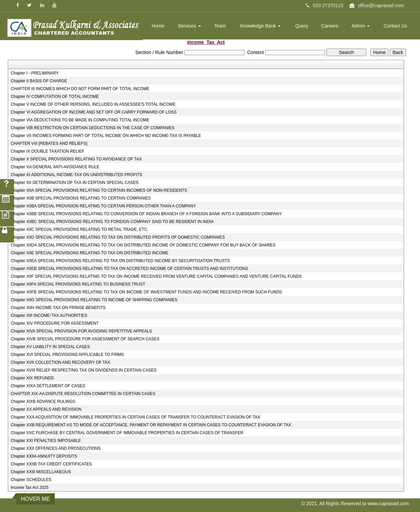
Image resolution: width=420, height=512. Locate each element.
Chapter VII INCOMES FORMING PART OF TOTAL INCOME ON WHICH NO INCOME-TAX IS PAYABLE (106, 136)
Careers (330, 26)
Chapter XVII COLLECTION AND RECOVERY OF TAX (60, 362)
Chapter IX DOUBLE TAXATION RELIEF (47, 151)
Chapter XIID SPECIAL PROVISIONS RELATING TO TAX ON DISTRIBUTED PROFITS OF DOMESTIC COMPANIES (118, 237)
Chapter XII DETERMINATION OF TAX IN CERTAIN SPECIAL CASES (74, 183)
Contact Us (395, 26)
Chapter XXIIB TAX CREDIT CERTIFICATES (51, 464)
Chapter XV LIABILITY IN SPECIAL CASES (50, 347)
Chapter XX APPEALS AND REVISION (46, 409)
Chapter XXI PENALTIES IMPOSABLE (46, 441)
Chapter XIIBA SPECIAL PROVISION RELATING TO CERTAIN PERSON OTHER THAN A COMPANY (103, 206)
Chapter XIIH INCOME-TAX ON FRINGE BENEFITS (58, 308)
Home (158, 26)
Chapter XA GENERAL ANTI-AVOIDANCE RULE (55, 167)
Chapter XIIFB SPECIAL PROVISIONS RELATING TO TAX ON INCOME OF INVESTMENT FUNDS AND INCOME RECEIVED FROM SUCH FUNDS (146, 292)
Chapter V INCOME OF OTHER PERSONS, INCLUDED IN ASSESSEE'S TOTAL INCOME (93, 104)
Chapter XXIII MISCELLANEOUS (41, 472)
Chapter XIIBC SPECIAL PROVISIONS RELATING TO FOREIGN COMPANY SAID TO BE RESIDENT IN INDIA (112, 222)
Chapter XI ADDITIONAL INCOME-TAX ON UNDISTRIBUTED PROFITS (76, 175)
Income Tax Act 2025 (29, 488)
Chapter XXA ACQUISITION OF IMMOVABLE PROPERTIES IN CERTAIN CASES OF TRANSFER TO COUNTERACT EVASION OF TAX (135, 417)
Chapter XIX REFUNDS (32, 378)
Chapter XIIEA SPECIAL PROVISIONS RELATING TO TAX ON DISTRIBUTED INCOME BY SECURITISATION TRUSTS (120, 261)
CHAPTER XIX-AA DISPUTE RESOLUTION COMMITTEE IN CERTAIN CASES (83, 394)
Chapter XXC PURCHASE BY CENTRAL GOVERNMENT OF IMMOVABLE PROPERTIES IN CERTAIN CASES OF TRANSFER (127, 433)
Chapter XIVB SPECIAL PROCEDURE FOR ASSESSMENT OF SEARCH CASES (85, 339)
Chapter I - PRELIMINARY (35, 73)
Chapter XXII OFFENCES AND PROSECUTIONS (56, 448)
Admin (361, 26)
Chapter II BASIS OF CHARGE (39, 81)
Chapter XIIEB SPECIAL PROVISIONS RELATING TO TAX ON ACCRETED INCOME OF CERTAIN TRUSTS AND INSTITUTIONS (129, 269)
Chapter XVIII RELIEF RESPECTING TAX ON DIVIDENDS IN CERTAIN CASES (83, 370)
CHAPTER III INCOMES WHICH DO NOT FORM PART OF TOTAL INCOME (80, 89)
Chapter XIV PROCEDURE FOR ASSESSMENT (55, 323)
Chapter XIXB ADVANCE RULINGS (43, 402)
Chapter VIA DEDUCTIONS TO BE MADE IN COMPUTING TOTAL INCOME (80, 120)
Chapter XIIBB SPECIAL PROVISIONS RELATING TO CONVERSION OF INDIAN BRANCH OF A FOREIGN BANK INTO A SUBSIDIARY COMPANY (146, 214)
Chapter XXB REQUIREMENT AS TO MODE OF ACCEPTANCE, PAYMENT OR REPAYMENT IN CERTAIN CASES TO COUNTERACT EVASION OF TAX (151, 425)
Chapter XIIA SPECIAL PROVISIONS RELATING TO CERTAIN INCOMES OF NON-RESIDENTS (99, 190)
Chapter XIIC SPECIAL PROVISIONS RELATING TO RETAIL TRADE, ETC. (79, 229)
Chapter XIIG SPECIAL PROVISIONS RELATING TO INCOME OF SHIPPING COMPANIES (94, 300)
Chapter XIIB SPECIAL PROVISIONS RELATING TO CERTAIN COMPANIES (81, 198)
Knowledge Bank (260, 26)
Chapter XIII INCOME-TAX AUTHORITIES (49, 315)
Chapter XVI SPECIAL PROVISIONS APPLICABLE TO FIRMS (67, 355)
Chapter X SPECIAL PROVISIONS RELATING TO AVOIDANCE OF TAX (76, 159)
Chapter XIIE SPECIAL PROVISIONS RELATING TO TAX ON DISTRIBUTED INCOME (89, 253)
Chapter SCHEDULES (31, 480)
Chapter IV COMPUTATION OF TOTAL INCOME (55, 97)
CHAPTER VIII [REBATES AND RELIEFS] (49, 143)
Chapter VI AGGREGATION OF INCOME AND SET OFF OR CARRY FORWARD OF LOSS (94, 112)
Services (189, 26)
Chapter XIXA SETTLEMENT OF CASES (48, 386)
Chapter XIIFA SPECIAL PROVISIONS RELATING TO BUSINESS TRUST (78, 284)
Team (220, 26)
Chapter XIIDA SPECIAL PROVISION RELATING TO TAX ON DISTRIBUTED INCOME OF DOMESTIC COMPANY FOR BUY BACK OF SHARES (143, 245)
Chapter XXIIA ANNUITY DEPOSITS (44, 456)
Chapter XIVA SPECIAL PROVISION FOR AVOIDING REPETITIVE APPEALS (81, 331)
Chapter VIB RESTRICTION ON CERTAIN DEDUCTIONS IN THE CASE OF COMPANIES (93, 128)
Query (302, 26)
